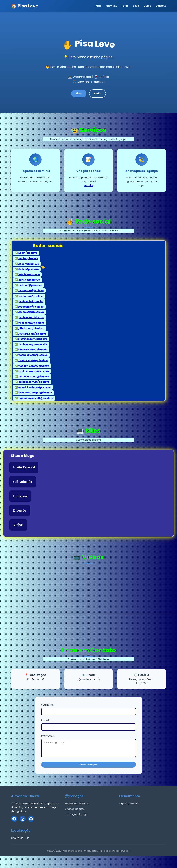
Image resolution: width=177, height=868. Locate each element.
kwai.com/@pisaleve (31, 323)
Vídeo (147, 6)
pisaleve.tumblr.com (31, 317)
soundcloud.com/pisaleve (34, 387)
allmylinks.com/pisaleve (33, 377)
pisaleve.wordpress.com (33, 371)
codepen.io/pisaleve (31, 307)
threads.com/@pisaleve (33, 360)
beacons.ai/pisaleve (31, 296)
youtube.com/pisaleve (32, 333)
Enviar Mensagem (88, 764)
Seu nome (47, 705)
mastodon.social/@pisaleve (36, 398)
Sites (136, 6)
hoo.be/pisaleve (28, 258)
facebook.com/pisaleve (33, 355)
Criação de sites (75, 809)
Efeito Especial (24, 467)
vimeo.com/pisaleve (31, 312)
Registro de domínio (77, 803)
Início (98, 6)
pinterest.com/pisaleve (32, 350)
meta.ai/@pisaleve (30, 285)
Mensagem (48, 736)
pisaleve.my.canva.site (32, 344)
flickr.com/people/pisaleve (35, 393)
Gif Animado (23, 482)
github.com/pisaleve (31, 328)
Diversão (20, 510)
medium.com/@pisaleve (33, 366)
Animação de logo (76, 814)
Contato (161, 6)
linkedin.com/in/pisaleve (34, 382)
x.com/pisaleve (27, 253)
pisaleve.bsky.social (31, 301)
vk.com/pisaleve (28, 264)
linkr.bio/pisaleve (29, 274)
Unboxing (20, 496)
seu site (88, 185)
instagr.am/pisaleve (31, 290)
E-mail (45, 720)
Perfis (125, 6)
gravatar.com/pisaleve (32, 339)
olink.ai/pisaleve (28, 269)
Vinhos (18, 525)
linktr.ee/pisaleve (29, 280)
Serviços (111, 6)
